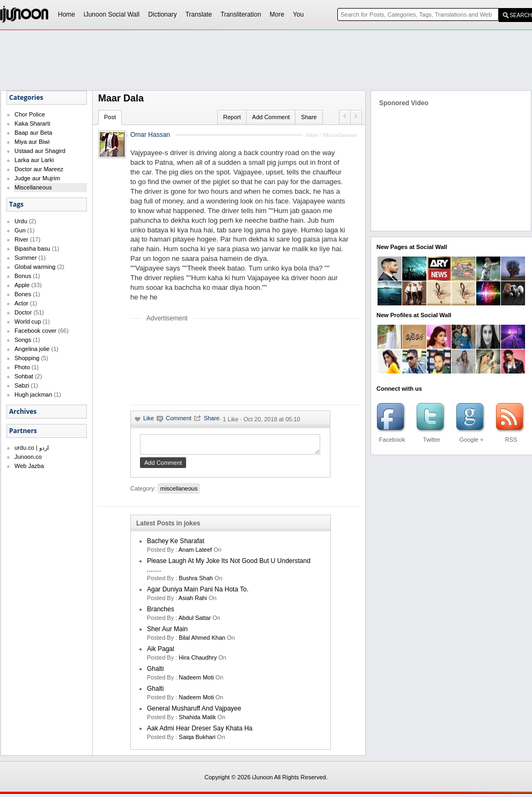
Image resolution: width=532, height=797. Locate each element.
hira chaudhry (198, 661)
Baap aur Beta (33, 133)
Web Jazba (29, 466)
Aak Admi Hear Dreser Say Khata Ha (200, 732)
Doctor (23, 312)
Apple (22, 285)
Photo (22, 367)
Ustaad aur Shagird (40, 151)
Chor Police (30, 114)
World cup (28, 321)
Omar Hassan (150, 135)
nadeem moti (196, 681)
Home (66, 14)
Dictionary (162, 14)
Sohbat (24, 376)
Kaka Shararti (32, 123)
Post (110, 117)
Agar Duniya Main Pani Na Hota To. (198, 593)
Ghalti (155, 672)
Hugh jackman (33, 394)
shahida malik (197, 720)
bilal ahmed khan (202, 641)
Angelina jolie (32, 349)
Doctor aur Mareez (39, 169)
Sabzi (22, 385)
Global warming (35, 267)
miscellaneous (179, 492)
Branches (161, 612)
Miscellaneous (33, 187)
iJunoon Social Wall (112, 14)
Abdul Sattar (195, 621)
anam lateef (195, 553)
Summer (26, 258)
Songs (23, 340)
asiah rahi (193, 601)
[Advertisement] (166, 363)
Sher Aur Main (167, 632)
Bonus (23, 276)
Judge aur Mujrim (37, 178)
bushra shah (196, 581)
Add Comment (271, 117)
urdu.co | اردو (32, 448)
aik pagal (161, 652)
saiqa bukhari (197, 740)
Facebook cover (35, 331)
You (298, 14)
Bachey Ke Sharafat (176, 544)
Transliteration (241, 14)
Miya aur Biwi (32, 142)
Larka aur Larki (34, 160)
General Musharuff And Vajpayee (194, 712)
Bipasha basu (32, 248)
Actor (21, 303)
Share (309, 117)
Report (232, 117)
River (21, 239)
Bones (23, 294)
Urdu (21, 221)
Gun (20, 230)
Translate (199, 14)
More (277, 14)
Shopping (27, 358)
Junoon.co (28, 457)
